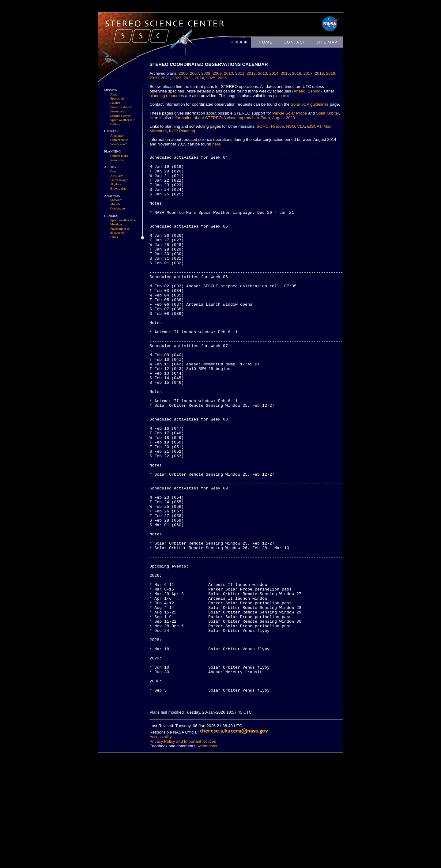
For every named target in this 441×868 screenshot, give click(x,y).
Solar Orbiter (328, 113)
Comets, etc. (118, 208)
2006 (183, 73)
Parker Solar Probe (290, 113)
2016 (297, 73)
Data (113, 171)
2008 (206, 73)
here (217, 144)
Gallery (115, 124)
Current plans (119, 156)
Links (114, 237)
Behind (314, 91)
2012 (251, 73)
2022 (177, 78)
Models (115, 204)
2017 (308, 73)
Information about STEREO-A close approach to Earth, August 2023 (234, 118)
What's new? (119, 144)
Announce (117, 136)
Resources (117, 160)
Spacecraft (117, 98)
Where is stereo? (121, 107)
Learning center (121, 116)
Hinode (277, 126)
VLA (301, 126)
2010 (228, 73)
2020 (154, 78)
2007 (194, 73)
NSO (290, 126)
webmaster (207, 855)
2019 (331, 73)
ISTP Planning (182, 131)
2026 (222, 78)
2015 (285, 73)
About (114, 94)
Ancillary (116, 176)
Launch (115, 103)
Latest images (119, 180)
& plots (116, 184)
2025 (211, 78)
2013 (263, 73)
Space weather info (123, 120)
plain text (281, 96)
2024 (200, 78)
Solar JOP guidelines (310, 104)
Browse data (118, 189)
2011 (240, 73)
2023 (188, 78)
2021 (165, 78)
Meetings (116, 224)
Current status (119, 140)
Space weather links (123, 220)
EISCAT (314, 126)
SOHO (263, 126)
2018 (319, 73)
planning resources (167, 96)
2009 (217, 73)
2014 (274, 73)
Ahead (300, 91)
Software (116, 200)
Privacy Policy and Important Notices (183, 851)
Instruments (118, 111)
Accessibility (161, 846)
